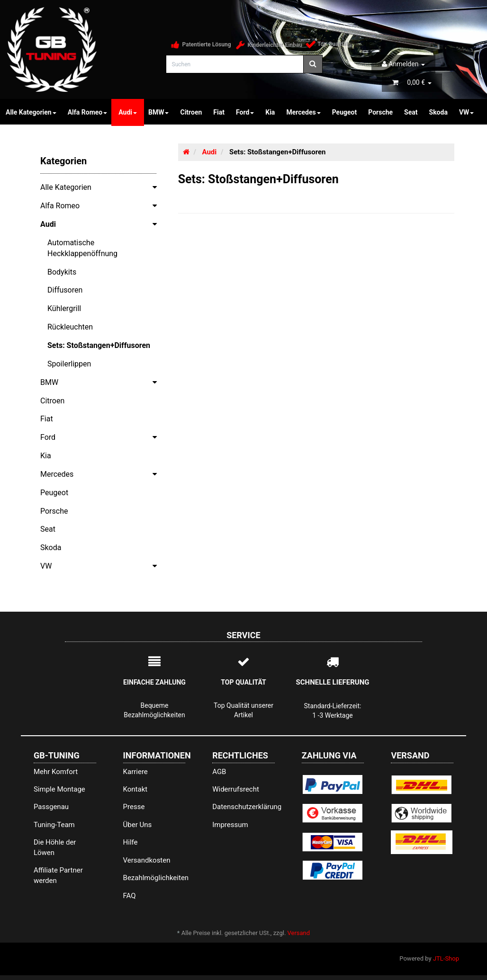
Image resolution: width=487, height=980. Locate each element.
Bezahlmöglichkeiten (154, 878)
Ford (245, 112)
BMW (158, 112)
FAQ (130, 896)
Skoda (438, 112)
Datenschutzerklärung (243, 807)
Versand (299, 933)
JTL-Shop (446, 958)
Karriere (135, 772)
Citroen (191, 112)
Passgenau (51, 807)
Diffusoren (65, 290)
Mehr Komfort (56, 772)
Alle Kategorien (102, 187)
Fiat (219, 112)
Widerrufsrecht (236, 789)
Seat (411, 112)
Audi (128, 112)
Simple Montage (59, 789)
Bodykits (62, 272)
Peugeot (345, 112)
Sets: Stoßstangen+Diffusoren (99, 345)
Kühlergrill (64, 308)
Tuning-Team (54, 825)
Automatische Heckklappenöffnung (82, 248)
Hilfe (131, 842)
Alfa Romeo (88, 112)
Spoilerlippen (69, 364)
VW (466, 112)
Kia (270, 112)
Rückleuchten (70, 327)
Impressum (230, 825)
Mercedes (303, 112)
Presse (134, 807)
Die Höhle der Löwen (55, 847)
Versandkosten (147, 860)
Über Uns (138, 825)
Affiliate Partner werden (58, 875)
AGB (219, 772)
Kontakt (135, 789)
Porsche (380, 112)
